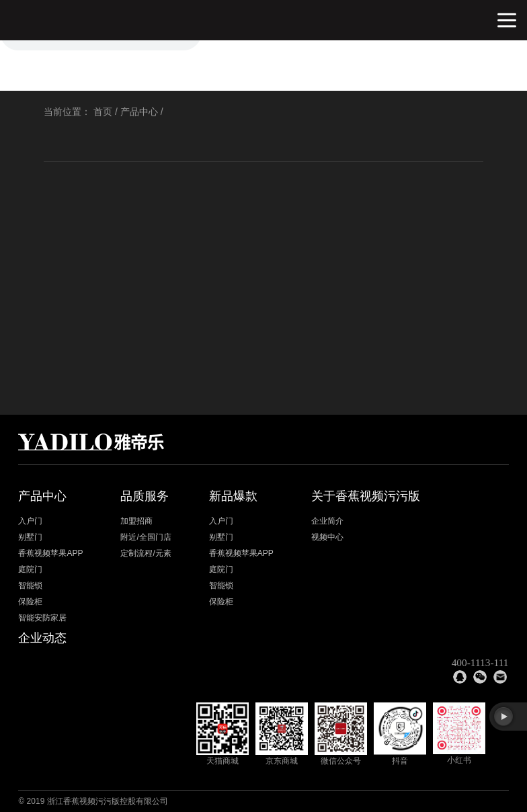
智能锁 (30, 585)
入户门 (30, 521)
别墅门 (30, 537)
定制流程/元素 (146, 553)
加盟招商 (136, 521)
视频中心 (327, 537)
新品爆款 (233, 496)
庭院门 (30, 569)
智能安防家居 (42, 618)
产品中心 (139, 112)
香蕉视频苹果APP (50, 553)
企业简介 (327, 521)
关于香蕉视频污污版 (366, 496)
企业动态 (42, 638)
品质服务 (145, 496)
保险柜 (30, 602)
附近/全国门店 (146, 537)
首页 (103, 112)
